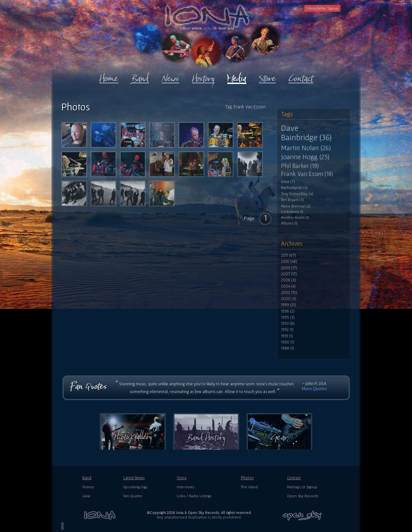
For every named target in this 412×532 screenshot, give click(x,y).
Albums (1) (289, 223)
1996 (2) (288, 311)
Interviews (185, 487)
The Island (249, 487)
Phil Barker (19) (300, 166)
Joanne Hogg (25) (305, 157)
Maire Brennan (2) (296, 206)
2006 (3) (288, 280)
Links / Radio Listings (194, 496)
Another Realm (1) (295, 217)
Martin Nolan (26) (306, 148)
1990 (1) (288, 342)
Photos (247, 478)
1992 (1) (287, 330)
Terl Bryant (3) (292, 200)
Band (87, 478)
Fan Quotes (133, 496)
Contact (294, 478)
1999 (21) (288, 305)
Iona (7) (288, 182)
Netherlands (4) (294, 188)
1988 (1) (287, 348)
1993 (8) (288, 324)
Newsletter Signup (322, 8)
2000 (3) (289, 299)
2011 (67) (288, 255)
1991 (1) (287, 336)
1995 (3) (288, 317)
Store (182, 478)
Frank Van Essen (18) (307, 174)
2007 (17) (289, 274)
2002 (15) (289, 293)
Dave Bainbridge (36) (306, 133)
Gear (86, 496)
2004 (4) (288, 286)
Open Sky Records (303, 496)
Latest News (134, 478)
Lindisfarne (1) (292, 212)
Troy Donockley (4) (297, 194)
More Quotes (314, 389)
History (88, 487)
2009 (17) (289, 268)
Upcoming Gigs (135, 487)
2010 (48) (289, 261)
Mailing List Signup (302, 487)
